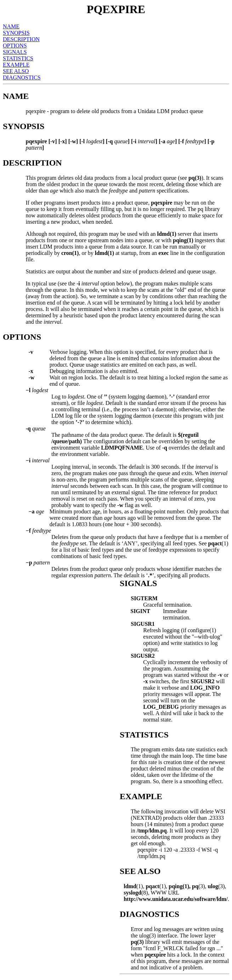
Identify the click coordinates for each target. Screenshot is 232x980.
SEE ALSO (16, 71)
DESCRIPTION (21, 39)
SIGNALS (15, 52)
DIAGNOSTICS (22, 77)
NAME (11, 26)
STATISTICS (18, 58)
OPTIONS (15, 46)
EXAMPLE (16, 65)
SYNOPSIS (16, 33)
